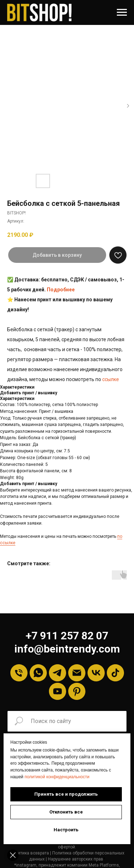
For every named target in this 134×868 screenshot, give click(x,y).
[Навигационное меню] (122, 12)
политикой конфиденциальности (57, 777)
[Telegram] (58, 673)
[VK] (96, 673)
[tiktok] (115, 673)
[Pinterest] (77, 691)
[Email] (77, 673)
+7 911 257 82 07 (67, 636)
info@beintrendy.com (67, 649)
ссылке (111, 379)
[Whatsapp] (38, 673)
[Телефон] (19, 673)
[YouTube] (58, 691)
